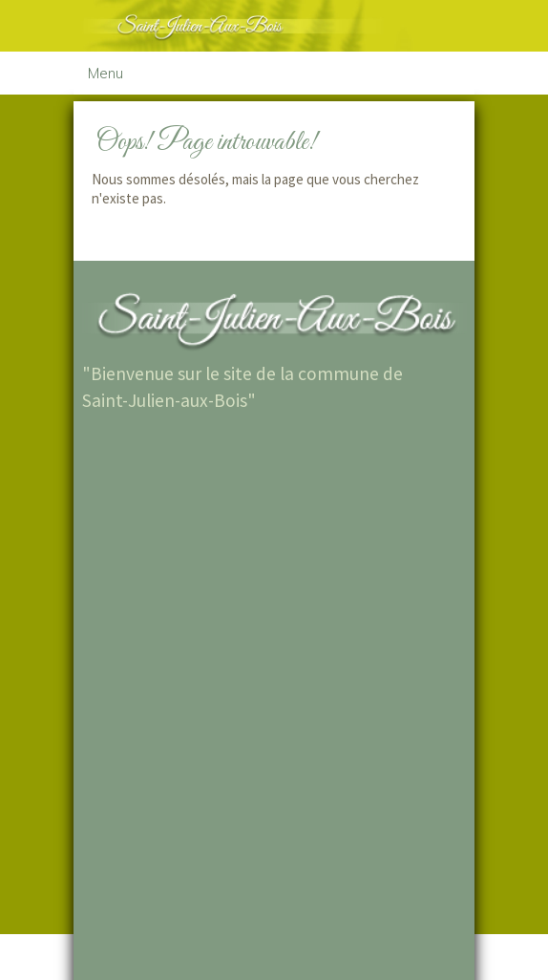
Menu (105, 73)
